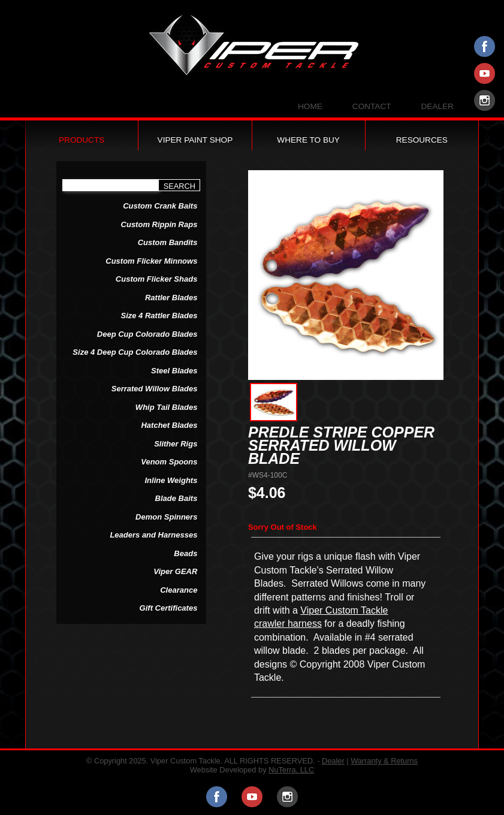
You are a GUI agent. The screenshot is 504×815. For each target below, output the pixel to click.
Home (310, 107)
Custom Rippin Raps (159, 224)
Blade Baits (176, 498)
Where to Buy (308, 140)
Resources (422, 140)
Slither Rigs (176, 444)
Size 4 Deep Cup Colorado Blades (135, 352)
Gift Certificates (169, 608)
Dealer (437, 107)
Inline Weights (171, 480)
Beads (185, 553)
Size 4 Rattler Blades (159, 316)
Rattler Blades (171, 298)
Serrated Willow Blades (155, 389)
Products (82, 140)
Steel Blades (174, 371)
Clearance (179, 590)
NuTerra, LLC (291, 770)
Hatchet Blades (169, 425)
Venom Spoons (169, 462)
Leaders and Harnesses (153, 535)
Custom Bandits (168, 242)
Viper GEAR (175, 571)
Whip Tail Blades (167, 407)
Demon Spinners (166, 517)
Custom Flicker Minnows (151, 261)
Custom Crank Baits (160, 206)
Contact (372, 107)
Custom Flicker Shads (157, 279)
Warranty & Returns (384, 761)
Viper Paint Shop (195, 140)
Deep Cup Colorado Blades (147, 334)
